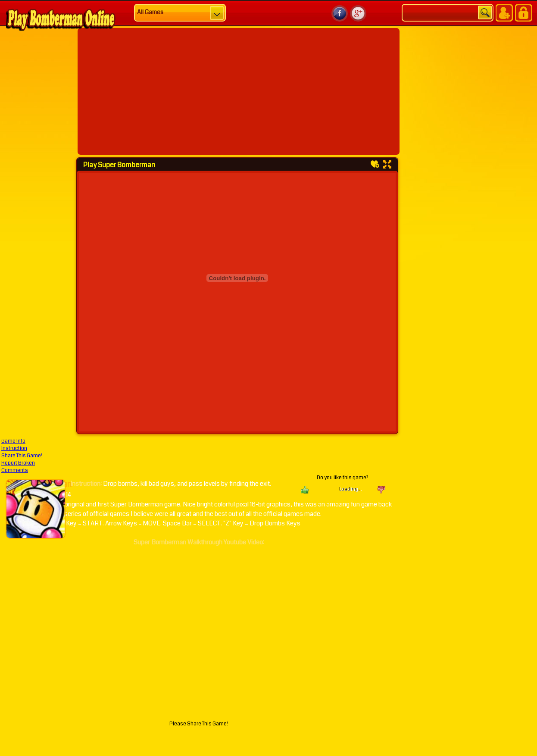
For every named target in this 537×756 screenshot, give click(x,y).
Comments (15, 470)
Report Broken (18, 463)
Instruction (14, 448)
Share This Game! (22, 456)
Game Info (13, 441)
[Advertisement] (208, 91)
